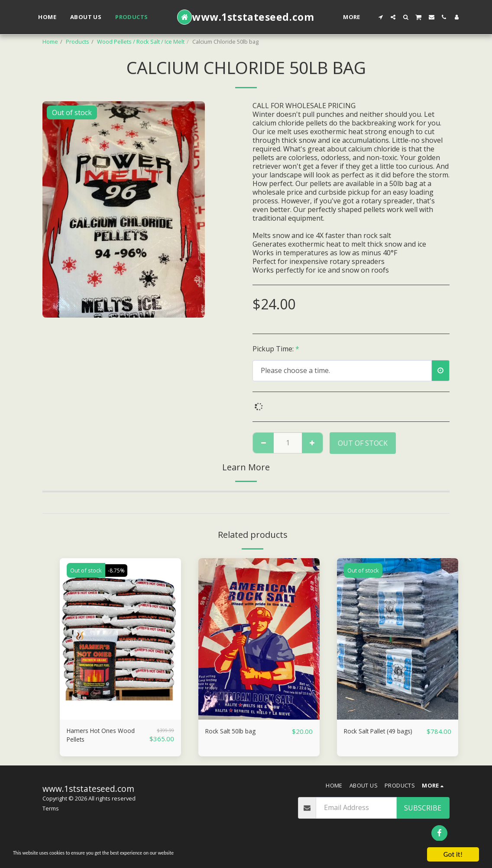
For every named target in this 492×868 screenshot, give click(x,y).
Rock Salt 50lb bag (235, 732)
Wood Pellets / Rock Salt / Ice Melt (141, 42)
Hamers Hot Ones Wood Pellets (106, 737)
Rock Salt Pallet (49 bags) (384, 732)
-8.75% (117, 570)
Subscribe (423, 811)
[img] (120, 639)
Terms (51, 812)
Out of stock (363, 443)
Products (78, 42)
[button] (380, 17)
